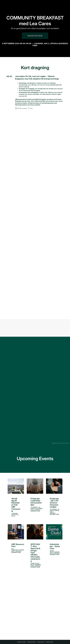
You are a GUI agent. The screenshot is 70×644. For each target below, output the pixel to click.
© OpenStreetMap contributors (63, 443)
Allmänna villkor (22, 642)
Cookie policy (41, 642)
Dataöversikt (49, 642)
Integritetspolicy (32, 642)
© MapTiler (54, 443)
